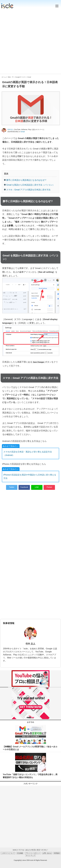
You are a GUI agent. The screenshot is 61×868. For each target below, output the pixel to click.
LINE (37, 487)
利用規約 (57, 853)
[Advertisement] (30, 40)
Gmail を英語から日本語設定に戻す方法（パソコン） (30, 185)
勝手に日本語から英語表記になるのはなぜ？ (26, 180)
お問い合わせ (47, 853)
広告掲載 (20, 853)
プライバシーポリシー (33, 853)
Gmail (23, 132)
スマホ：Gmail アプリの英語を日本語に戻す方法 (28, 190)
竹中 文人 (30, 644)
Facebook (24, 487)
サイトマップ (30, 855)
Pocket (49, 487)
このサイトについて (8, 853)
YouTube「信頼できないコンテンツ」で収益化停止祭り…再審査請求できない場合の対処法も (30, 776)
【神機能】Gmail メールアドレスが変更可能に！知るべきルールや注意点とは (30, 748)
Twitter (12, 487)
